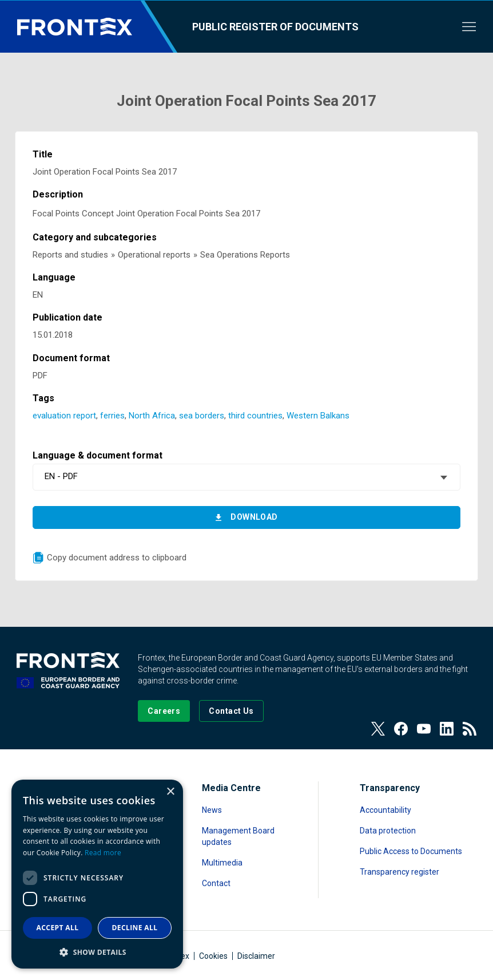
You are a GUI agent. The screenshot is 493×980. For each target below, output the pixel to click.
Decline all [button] (135, 928)
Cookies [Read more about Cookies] (213, 956)
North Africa (152, 416)
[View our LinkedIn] (447, 729)
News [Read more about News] (212, 810)
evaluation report (64, 416)
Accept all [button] (58, 928)
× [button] (170, 792)
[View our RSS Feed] (470, 729)
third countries (255, 416)
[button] (97, 952)
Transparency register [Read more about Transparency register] (399, 872)
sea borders (202, 416)
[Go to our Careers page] (164, 711)
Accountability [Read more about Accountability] (385, 810)
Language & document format (98, 455)
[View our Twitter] (378, 729)
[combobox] (247, 477)
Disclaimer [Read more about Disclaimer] (256, 956)
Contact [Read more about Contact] (216, 883)
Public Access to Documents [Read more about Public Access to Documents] (411, 851)
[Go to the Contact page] (231, 711)
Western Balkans (318, 416)
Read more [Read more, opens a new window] (103, 853)
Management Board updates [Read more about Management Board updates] (238, 836)
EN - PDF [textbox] (61, 476)
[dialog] (97, 874)
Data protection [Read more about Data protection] (388, 831)
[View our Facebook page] (401, 729)
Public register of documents (275, 27)
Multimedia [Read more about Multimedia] (222, 863)
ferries (112, 416)
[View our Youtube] (424, 729)
